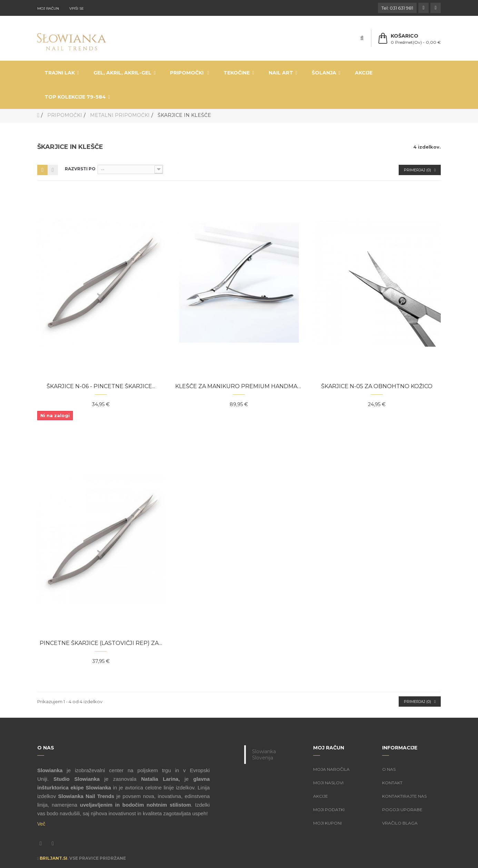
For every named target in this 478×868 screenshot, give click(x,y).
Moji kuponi (327, 823)
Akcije (321, 796)
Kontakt (392, 783)
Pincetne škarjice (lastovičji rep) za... (101, 643)
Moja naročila (331, 769)
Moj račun (48, 8)
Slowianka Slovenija (264, 755)
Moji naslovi (328, 783)
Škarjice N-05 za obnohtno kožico (377, 386)
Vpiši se (77, 8)
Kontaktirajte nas (404, 796)
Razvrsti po (80, 169)
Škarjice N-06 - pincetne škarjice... (101, 386)
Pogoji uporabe (402, 810)
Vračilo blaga (400, 823)
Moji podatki (329, 810)
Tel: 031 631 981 (397, 8)
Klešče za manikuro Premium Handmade (239, 386)
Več (41, 824)
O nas (389, 769)
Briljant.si (53, 858)
